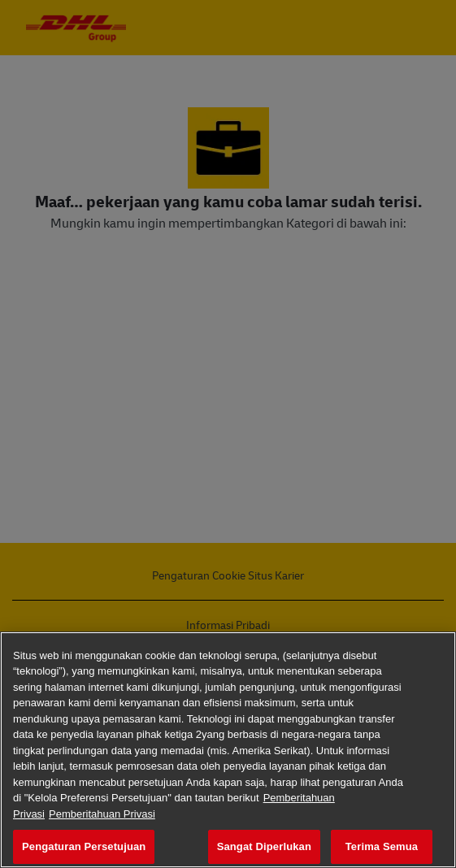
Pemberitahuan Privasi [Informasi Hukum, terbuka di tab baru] (102, 814)
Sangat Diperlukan (264, 846)
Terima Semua (382, 846)
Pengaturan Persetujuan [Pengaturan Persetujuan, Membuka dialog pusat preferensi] (84, 846)
